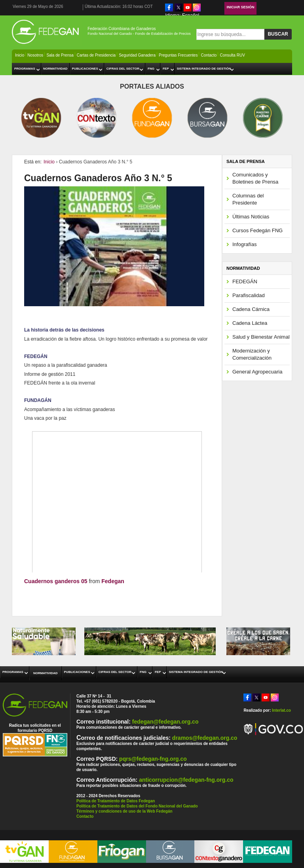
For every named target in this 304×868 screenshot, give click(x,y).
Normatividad (55, 69)
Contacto (209, 55)
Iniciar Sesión (241, 7)
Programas (25, 69)
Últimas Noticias (251, 217)
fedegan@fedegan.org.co (165, 722)
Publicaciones (85, 69)
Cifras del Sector (123, 69)
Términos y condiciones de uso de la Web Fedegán (124, 811)
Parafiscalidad (249, 295)
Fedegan (113, 581)
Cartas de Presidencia (96, 55)
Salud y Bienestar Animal (261, 337)
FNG (151, 69)
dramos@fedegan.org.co (205, 738)
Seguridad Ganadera (137, 55)
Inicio (20, 55)
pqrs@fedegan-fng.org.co (153, 759)
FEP (166, 69)
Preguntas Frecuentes (178, 55)
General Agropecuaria (257, 372)
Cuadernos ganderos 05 (56, 581)
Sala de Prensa (60, 55)
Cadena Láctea (250, 323)
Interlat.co (281, 710)
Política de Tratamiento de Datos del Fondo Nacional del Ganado (137, 806)
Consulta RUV (232, 55)
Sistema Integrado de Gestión (204, 69)
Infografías (244, 244)
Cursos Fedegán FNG (257, 230)
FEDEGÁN (245, 281)
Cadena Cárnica (251, 309)
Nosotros (35, 55)
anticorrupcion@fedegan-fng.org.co (186, 780)
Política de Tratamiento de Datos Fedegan (116, 801)
